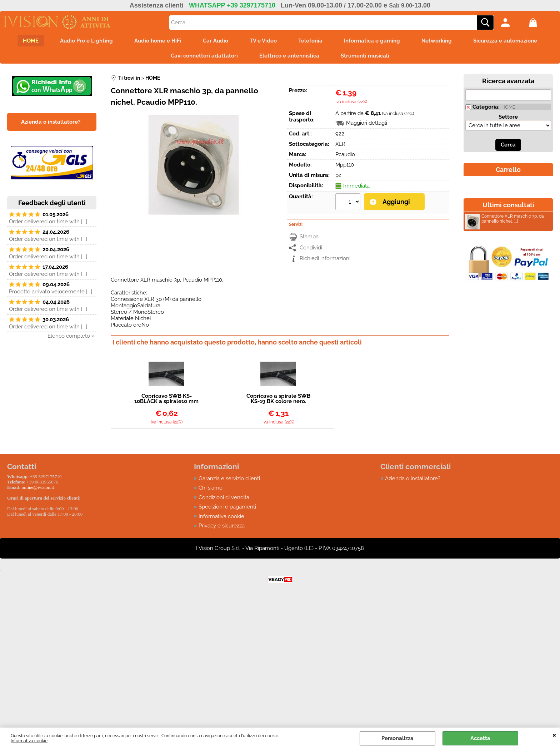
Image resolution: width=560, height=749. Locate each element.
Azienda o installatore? (413, 478)
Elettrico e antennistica (289, 56)
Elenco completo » (71, 336)
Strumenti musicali (365, 56)
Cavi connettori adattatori (204, 56)
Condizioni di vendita (224, 497)
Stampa (309, 237)
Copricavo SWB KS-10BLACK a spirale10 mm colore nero (166, 399)
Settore (508, 117)
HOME (31, 41)
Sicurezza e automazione (505, 41)
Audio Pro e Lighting (86, 41)
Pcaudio (345, 154)
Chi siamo (211, 488)
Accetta (480, 738)
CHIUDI (554, 735)
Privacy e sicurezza (222, 526)
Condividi (311, 248)
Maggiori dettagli (367, 123)
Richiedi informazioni (325, 258)
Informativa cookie (29, 741)
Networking (437, 41)
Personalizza (397, 738)
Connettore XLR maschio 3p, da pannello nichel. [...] (505, 220)
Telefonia (310, 41)
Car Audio (216, 41)
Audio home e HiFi (158, 41)
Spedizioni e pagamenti (227, 507)
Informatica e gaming (372, 41)
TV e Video (263, 41)
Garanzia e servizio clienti (229, 478)
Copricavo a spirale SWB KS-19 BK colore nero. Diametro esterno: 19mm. (278, 399)
